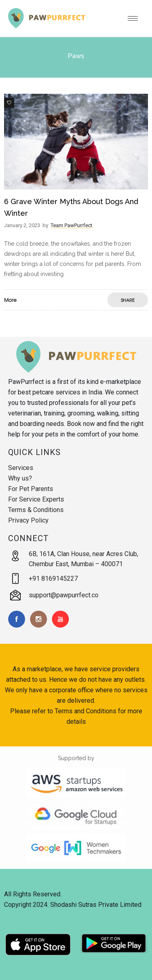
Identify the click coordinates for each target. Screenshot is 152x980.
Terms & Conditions (36, 510)
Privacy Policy (28, 520)
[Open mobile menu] (136, 18)
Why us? (20, 478)
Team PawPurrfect (72, 225)
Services (21, 468)
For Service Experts (36, 499)
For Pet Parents (31, 489)
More (10, 300)
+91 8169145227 (53, 579)
